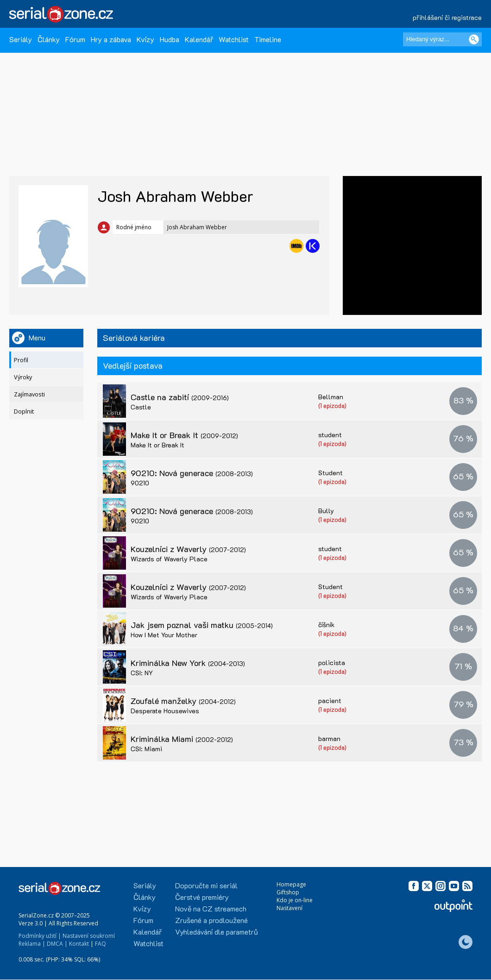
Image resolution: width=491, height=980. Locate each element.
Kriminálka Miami (182, 739)
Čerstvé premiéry (202, 897)
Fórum (75, 39)
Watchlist (234, 39)
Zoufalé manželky (183, 701)
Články (49, 39)
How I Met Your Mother (164, 635)
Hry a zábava (111, 39)
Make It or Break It (184, 435)
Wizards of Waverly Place (169, 559)
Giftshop (288, 892)
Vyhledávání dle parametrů (217, 932)
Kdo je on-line (295, 900)
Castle (141, 407)
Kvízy (145, 39)
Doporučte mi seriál (206, 885)
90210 (140, 483)
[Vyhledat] (474, 39)
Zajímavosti (29, 394)
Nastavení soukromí (89, 936)
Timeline (268, 39)
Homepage (291, 884)
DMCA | (57, 944)
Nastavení (290, 908)
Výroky (23, 377)
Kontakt (79, 944)
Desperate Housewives (165, 711)
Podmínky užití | (40, 936)
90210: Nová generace (192, 473)
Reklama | (32, 944)
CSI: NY (142, 673)
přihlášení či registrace (447, 17)
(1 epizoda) (332, 405)
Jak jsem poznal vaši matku (202, 625)
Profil (21, 360)
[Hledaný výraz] (442, 39)
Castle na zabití (180, 397)
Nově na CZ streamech (211, 908)
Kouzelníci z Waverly (188, 549)
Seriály (21, 39)
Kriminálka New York (188, 663)
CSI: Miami (146, 749)
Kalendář (199, 39)
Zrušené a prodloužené (211, 920)
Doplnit (24, 411)
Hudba (170, 39)
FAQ (101, 944)
